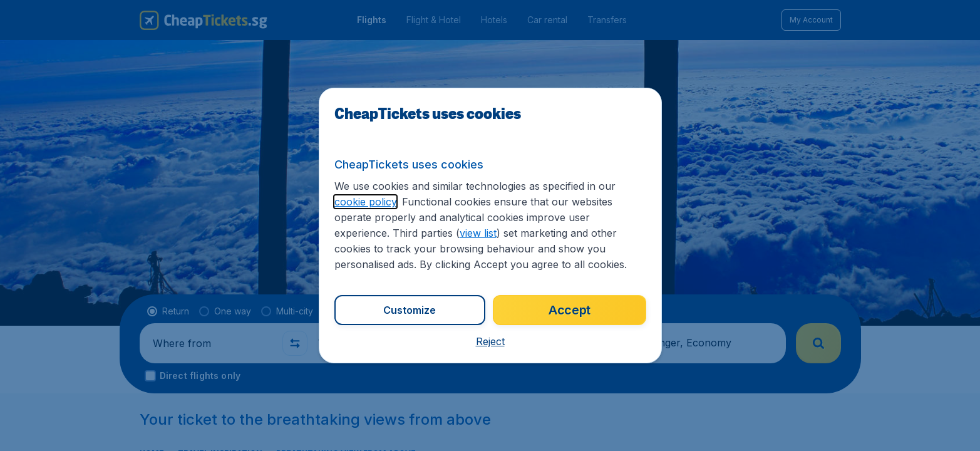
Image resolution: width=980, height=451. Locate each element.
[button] (490, 341)
